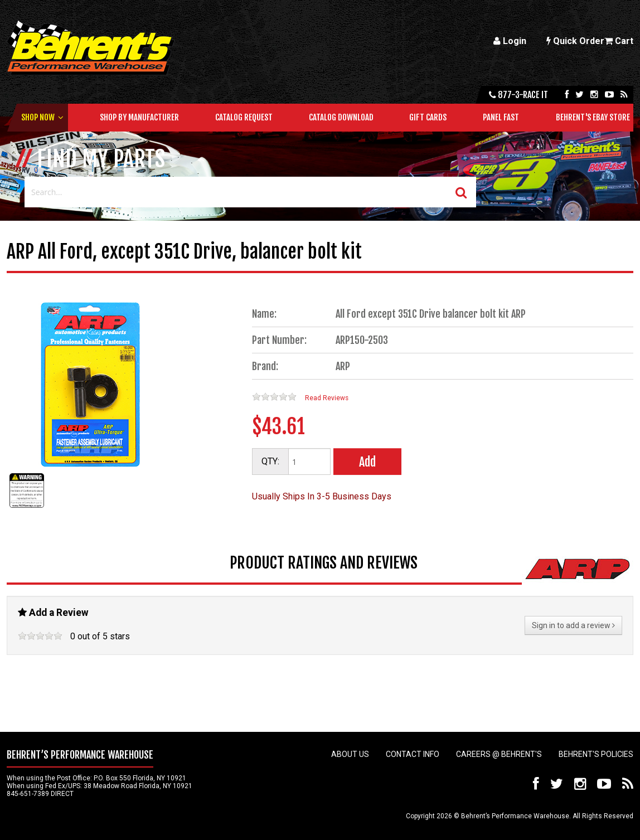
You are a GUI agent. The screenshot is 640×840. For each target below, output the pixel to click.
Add (367, 462)
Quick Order (575, 41)
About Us (350, 754)
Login (510, 41)
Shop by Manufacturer (139, 117)
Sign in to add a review (573, 625)
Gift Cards (428, 117)
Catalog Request (244, 117)
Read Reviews (327, 398)
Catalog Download (341, 117)
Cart (619, 41)
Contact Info (413, 754)
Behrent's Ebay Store (593, 117)
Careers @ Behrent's (499, 754)
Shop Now (38, 117)
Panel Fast (501, 117)
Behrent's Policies (596, 754)
